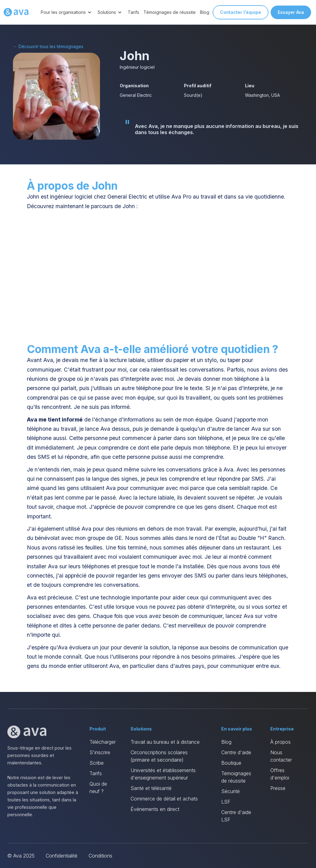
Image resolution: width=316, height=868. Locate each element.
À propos (281, 742)
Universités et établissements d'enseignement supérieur (163, 774)
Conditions (100, 856)
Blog (205, 12)
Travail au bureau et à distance (165, 742)
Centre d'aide (236, 752)
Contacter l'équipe (241, 12)
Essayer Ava (291, 12)
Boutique (231, 763)
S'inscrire (100, 752)
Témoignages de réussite (170, 12)
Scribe (97, 763)
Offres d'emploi (280, 774)
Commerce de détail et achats (164, 799)
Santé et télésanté (151, 788)
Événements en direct (155, 809)
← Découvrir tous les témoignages (48, 46)
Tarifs (133, 12)
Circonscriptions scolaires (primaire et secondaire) (159, 756)
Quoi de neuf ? (98, 788)
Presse (278, 788)
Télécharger (103, 742)
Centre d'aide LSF (236, 816)
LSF (226, 802)
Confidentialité (62, 856)
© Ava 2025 (21, 856)
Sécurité (231, 791)
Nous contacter (281, 756)
